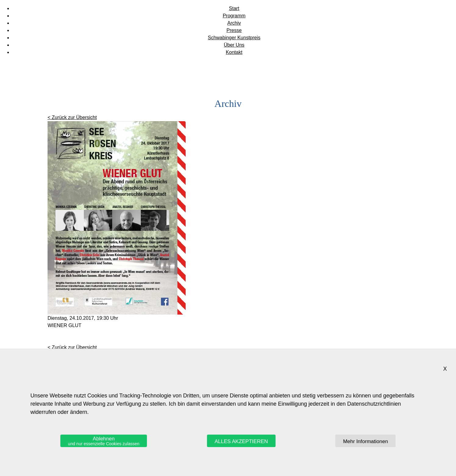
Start (234, 8)
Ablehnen (104, 441)
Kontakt (234, 52)
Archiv (234, 23)
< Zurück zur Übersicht (72, 117)
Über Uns (234, 45)
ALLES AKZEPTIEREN (241, 441)
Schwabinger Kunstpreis (234, 38)
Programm (234, 16)
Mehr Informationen (365, 441)
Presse (234, 30)
